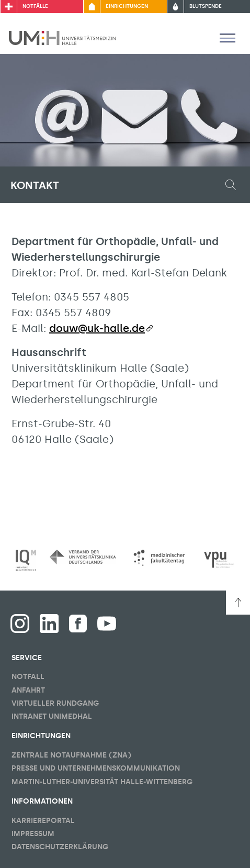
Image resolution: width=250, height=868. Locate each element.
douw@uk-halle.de (97, 328)
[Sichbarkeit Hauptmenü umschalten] (228, 38)
